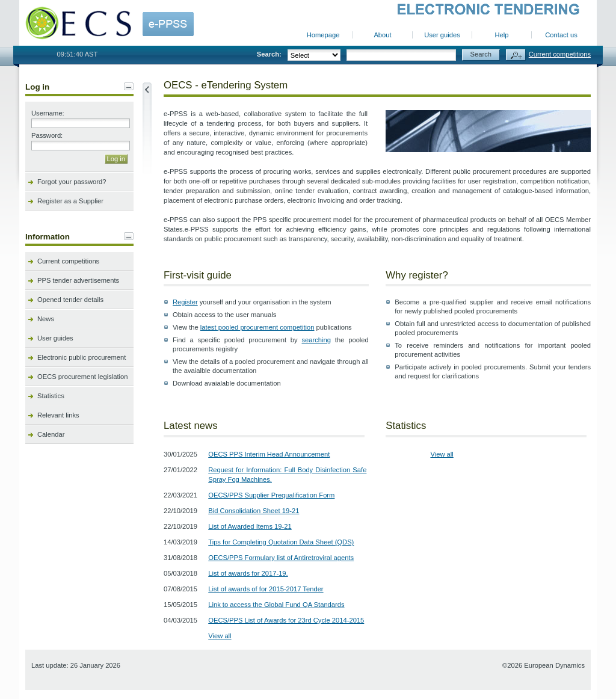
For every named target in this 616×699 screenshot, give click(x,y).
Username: (48, 113)
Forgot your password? (72, 182)
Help (501, 35)
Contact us (561, 35)
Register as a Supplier (70, 201)
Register (185, 302)
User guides (442, 35)
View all (220, 636)
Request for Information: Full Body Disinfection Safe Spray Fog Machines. (287, 475)
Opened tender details (70, 300)
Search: (269, 54)
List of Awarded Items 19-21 (250, 526)
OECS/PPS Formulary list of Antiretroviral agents (281, 558)
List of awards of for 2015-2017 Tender (266, 589)
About (382, 35)
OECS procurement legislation (82, 377)
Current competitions (560, 54)
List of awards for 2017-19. (248, 573)
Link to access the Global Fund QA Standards (276, 605)
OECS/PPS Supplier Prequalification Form (271, 495)
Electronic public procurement (82, 357)
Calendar (51, 434)
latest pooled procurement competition (257, 327)
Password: (47, 135)
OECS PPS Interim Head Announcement (269, 454)
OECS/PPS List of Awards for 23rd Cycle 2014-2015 (286, 620)
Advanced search (516, 55)
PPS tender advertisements (78, 280)
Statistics (51, 396)
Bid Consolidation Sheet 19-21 (254, 511)
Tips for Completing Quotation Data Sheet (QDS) (281, 542)
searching (316, 340)
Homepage (323, 35)
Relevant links (58, 415)
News (46, 319)
